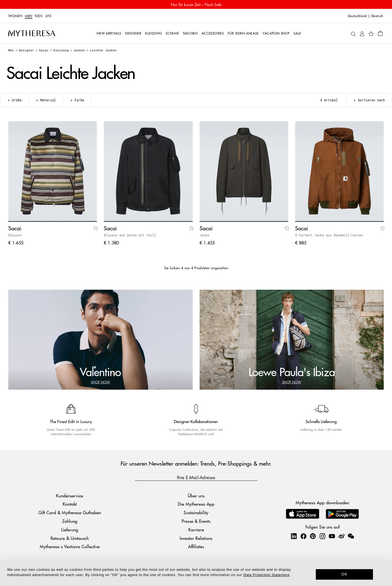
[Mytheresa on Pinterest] (313, 536)
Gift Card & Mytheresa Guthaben (70, 512)
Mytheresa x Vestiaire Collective (70, 546)
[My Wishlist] (371, 33)
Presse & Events (196, 521)
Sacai (44, 50)
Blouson (15, 235)
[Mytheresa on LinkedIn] (294, 536)
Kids (39, 16)
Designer (27, 50)
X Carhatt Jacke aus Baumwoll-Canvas (329, 235)
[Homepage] (32, 33)
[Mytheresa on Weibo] (341, 536)
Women (15, 16)
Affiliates (196, 546)
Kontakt (70, 504)
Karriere (196, 530)
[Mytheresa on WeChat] (351, 536)
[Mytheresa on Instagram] (322, 536)
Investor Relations (196, 538)
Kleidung (61, 50)
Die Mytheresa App (196, 504)
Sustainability (196, 512)
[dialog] (196, 573)
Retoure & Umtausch (70, 538)
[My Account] (362, 33)
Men (29, 16)
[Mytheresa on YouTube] (332, 536)
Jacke (204, 235)
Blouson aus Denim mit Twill (130, 235)
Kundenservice (70, 496)
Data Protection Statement (267, 575)
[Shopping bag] (380, 33)
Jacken (79, 50)
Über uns (196, 496)
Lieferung (70, 530)
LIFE (48, 16)
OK (344, 574)
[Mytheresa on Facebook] (303, 536)
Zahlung (70, 521)
